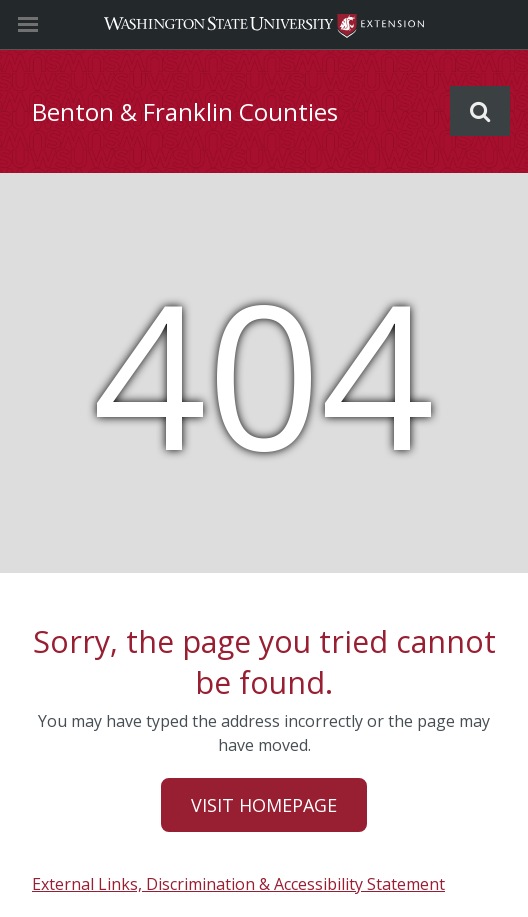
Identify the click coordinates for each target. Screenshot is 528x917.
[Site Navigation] (50, 25)
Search (480, 111)
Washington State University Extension (264, 24)
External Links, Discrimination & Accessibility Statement (238, 884)
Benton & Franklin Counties (185, 111)
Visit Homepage (264, 805)
